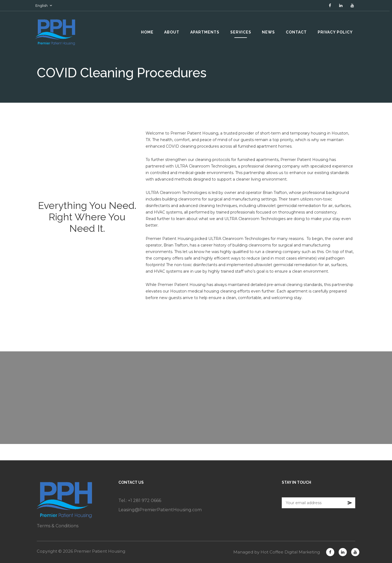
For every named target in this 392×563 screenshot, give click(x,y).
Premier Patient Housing (170, 239)
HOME (148, 32)
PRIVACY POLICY (336, 32)
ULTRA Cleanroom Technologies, (206, 166)
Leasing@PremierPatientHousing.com (160, 510)
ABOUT (173, 32)
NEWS (269, 32)
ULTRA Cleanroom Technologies (255, 219)
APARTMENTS (206, 32)
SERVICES (242, 32)
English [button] (43, 5)
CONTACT (297, 32)
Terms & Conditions (58, 526)
